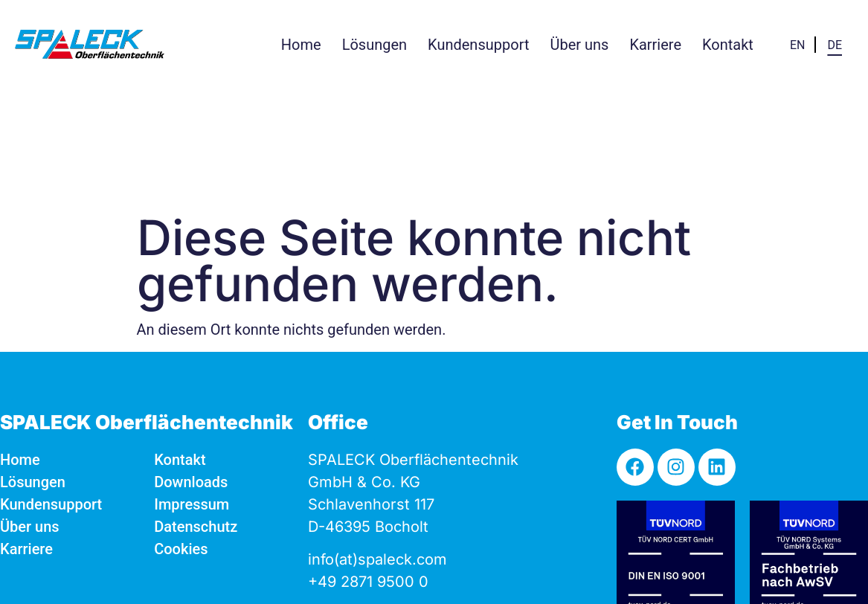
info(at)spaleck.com (377, 440)
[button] (374, 45)
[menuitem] (798, 44)
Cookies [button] (181, 429)
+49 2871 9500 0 (368, 462)
